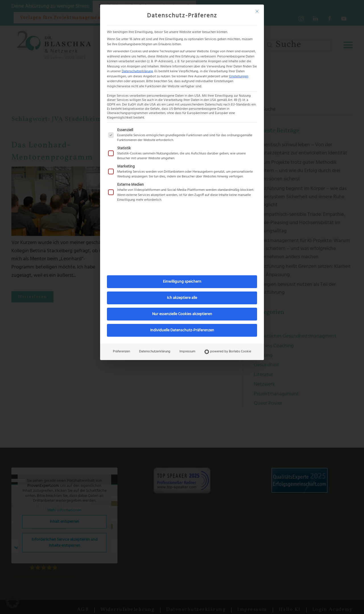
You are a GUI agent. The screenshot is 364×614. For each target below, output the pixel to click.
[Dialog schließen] (257, 11)
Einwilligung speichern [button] (182, 282)
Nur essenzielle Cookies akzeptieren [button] (182, 314)
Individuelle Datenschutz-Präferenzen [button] (182, 330)
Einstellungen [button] (239, 77)
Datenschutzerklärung (137, 71)
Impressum (187, 352)
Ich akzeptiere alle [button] (182, 298)
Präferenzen (121, 352)
